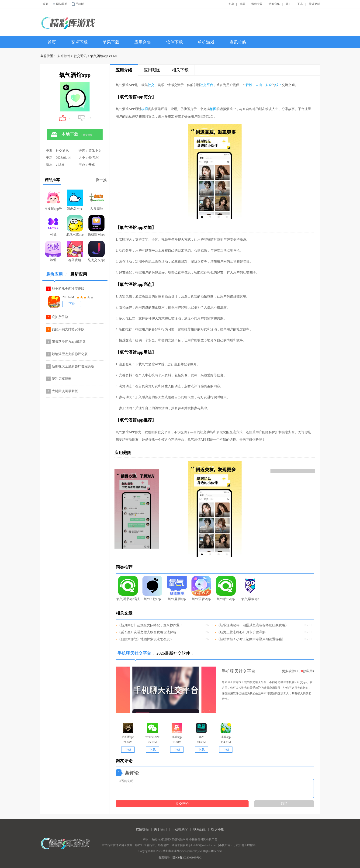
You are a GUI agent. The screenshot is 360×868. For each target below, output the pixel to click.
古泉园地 (97, 200)
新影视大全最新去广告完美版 (73, 366)
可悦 (53, 226)
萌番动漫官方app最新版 (69, 342)
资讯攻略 (238, 42)
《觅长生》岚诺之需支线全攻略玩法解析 (147, 632)
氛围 (213, 109)
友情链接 (142, 829)
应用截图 (152, 70)
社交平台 (207, 85)
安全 (269, 85)
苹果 (243, 4)
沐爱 (53, 251)
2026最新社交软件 (175, 653)
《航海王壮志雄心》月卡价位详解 (241, 632)
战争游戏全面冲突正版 (68, 289)
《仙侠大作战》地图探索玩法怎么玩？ (145, 639)
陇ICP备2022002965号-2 (187, 858)
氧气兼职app (177, 588)
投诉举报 (218, 829)
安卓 (231, 4)
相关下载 (180, 70)
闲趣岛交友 (75, 200)
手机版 (80, 4)
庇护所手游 (60, 317)
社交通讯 (80, 56)
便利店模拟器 (62, 379)
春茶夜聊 (75, 251)
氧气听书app (226, 588)
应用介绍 (124, 70)
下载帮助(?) (180, 829)
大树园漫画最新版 (65, 391)
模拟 (145, 109)
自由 (259, 85)
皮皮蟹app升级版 (53, 200)
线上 (278, 85)
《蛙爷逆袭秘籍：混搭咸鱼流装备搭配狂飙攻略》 (253, 625)
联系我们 (200, 829)
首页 (45, 4)
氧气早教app (250, 588)
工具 (300, 4)
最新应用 (79, 274)
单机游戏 (206, 42)
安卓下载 (79, 42)
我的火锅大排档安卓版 (68, 329)
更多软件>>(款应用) (298, 671)
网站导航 (62, 4)
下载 (72, 304)
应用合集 (143, 42)
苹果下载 (111, 42)
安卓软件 (64, 56)
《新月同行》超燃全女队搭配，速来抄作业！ (150, 625)
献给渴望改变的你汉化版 (70, 354)
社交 (151, 85)
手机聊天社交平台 (136, 655)
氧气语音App (201, 588)
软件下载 (174, 42)
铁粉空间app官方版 (96, 226)
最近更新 (314, 4)
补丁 (288, 4)
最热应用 (56, 276)
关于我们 (160, 829)
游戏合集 (274, 4)
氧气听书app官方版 (128, 588)
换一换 (101, 180)
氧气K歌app (152, 588)
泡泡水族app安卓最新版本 (75, 226)
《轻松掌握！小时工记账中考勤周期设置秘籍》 (251, 639)
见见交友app (96, 251)
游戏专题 (257, 4)
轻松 (249, 85)
